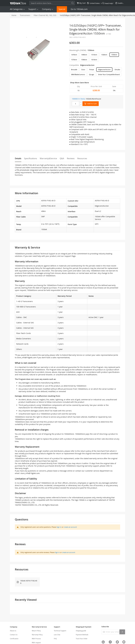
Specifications (31, 158)
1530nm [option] (104, 55)
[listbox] (96, 58)
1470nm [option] (74, 55)
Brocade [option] (74, 70)
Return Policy (36, 631)
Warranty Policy (37, 635)
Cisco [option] (83, 70)
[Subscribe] (122, 632)
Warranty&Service (48, 158)
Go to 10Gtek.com (79, 9)
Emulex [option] (117, 70)
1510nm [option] (94, 55)
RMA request (36, 643)
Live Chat (57, 635)
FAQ (55, 639)
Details (18, 158)
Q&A (62, 158)
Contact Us (14, 635)
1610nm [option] (94, 60)
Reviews (71, 158)
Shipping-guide (81, 631)
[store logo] (18, 3)
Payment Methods (82, 635)
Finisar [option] (92, 70)
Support (32, 9)
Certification (14, 639)
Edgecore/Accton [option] (104, 70)
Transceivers (25, 15)
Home (14, 15)
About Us (13, 631)
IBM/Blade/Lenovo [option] (78, 74)
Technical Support (60, 631)
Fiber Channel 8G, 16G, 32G (45, 15)
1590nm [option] (84, 60)
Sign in (59, 527)
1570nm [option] (74, 60)
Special (62, 9)
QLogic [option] (92, 74)
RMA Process (36, 639)
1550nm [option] (114, 55)
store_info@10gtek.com (27, 357)
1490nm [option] (84, 55)
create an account (70, 527)
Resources (82, 158)
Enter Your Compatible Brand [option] (109, 74)
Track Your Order (82, 639)
